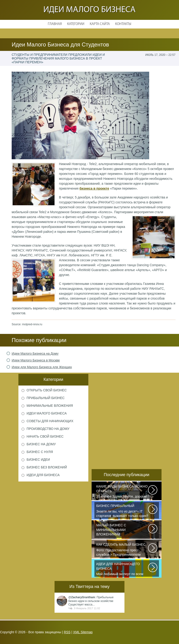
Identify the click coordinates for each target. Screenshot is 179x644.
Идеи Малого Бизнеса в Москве (36, 360)
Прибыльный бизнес (46, 398)
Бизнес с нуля (40, 452)
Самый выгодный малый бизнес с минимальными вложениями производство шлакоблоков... (122, 531)
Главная (55, 24)
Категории (76, 24)
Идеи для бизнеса (43, 475)
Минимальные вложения (50, 406)
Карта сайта (100, 24)
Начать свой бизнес (45, 436)
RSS (67, 632)
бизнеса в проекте (94, 188)
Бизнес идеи (38, 460)
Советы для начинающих (50, 421)
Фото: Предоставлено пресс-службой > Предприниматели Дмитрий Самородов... (122, 550)
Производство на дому (48, 429)
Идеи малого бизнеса (89, 10)
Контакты (123, 24)
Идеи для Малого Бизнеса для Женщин (42, 367)
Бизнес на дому (41, 444)
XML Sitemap (83, 632)
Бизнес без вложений (47, 467)
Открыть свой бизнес (47, 390)
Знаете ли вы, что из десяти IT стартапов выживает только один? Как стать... (122, 511)
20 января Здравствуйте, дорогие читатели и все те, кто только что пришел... (122, 492)
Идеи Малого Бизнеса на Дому (35, 354)
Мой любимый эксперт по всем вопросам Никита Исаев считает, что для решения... (122, 569)
